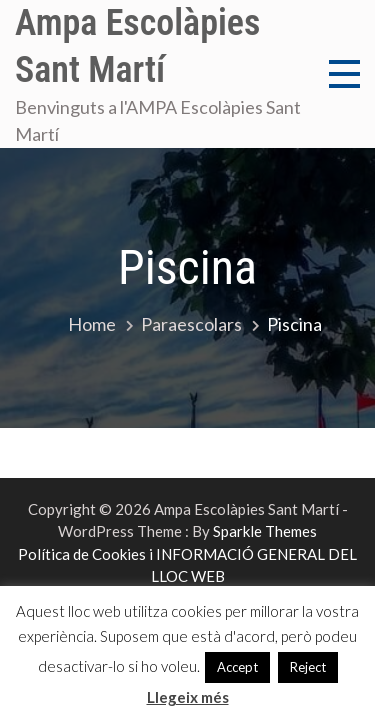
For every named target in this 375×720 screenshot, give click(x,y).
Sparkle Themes (265, 531)
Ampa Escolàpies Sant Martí (137, 46)
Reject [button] (308, 667)
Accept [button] (237, 667)
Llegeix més (188, 697)
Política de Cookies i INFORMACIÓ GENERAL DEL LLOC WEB (187, 565)
